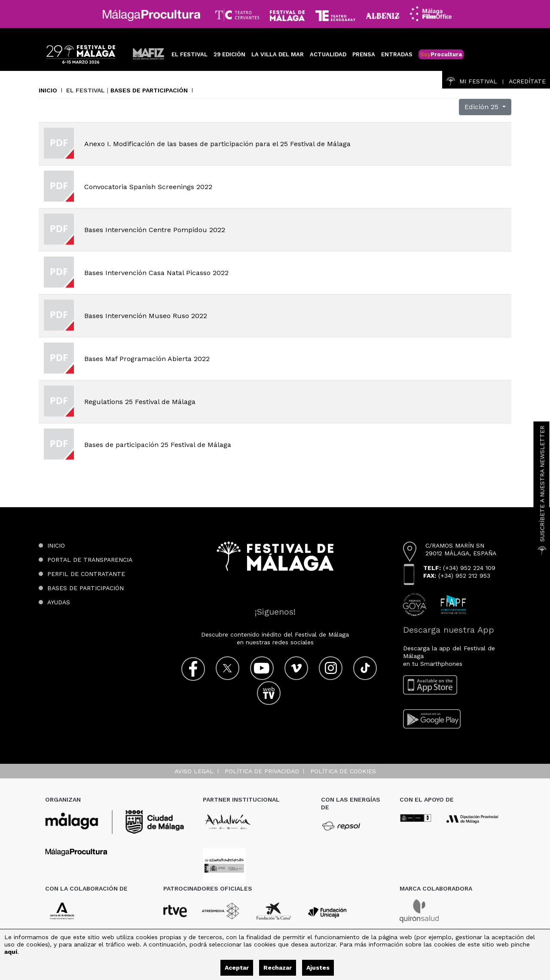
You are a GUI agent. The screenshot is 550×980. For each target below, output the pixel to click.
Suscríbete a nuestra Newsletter (542, 490)
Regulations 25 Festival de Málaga (140, 402)
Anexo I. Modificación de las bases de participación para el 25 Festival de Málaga (217, 144)
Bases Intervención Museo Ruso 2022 (146, 316)
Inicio (48, 90)
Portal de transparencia (90, 560)
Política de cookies (343, 771)
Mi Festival (472, 81)
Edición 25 (483, 107)
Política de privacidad (262, 771)
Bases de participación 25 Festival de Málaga (158, 445)
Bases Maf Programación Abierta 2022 (147, 359)
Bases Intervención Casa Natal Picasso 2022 (156, 273)
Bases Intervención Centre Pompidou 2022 (155, 230)
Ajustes (318, 968)
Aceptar (237, 968)
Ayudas (59, 602)
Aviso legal (194, 771)
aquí (11, 952)
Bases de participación (149, 90)
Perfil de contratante (86, 574)
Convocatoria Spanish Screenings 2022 (148, 187)
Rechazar (278, 968)
